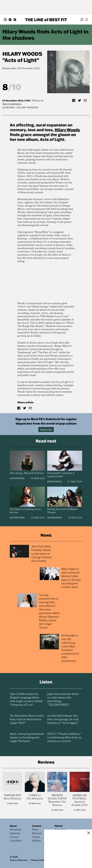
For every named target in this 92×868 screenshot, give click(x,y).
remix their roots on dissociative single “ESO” (27, 719)
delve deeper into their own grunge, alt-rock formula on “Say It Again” (63, 719)
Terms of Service (19, 860)
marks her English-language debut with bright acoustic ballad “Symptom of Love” (26, 699)
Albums (9, 107)
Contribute (16, 841)
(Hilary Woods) (27, 107)
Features (37, 833)
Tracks (36, 837)
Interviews (17, 478)
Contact (14, 837)
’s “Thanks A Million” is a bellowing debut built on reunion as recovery (64, 738)
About (13, 826)
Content (37, 826)
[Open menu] (87, 20)
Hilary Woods (22, 54)
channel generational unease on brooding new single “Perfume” (27, 738)
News (35, 830)
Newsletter (16, 830)
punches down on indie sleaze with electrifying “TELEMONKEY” (63, 699)
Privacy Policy (39, 860)
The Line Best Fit (46, 20)
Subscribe (46, 429)
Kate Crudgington (12, 104)
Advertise (15, 833)
